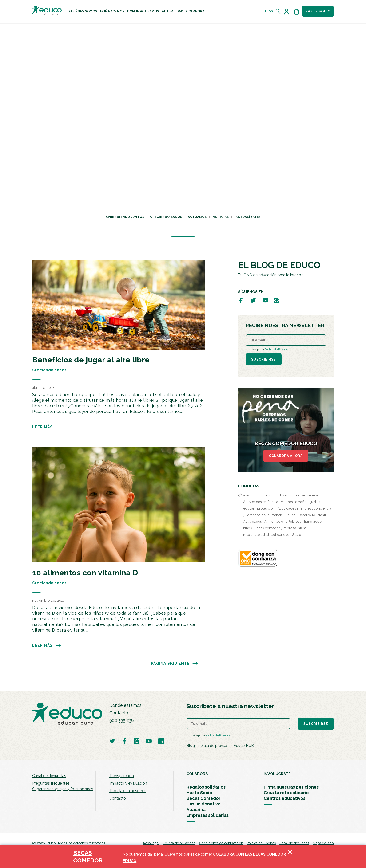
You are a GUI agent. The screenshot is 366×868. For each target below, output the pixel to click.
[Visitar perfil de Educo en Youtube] (265, 300)
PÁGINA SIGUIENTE (175, 664)
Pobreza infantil (295, 528)
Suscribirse (264, 359)
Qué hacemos (112, 11)
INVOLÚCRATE (277, 774)
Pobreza (295, 522)
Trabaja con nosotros (128, 791)
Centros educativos (284, 798)
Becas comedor (267, 528)
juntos (315, 502)
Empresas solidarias (208, 815)
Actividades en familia (261, 502)
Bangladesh (314, 522)
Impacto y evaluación (128, 783)
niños (248, 528)
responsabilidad (256, 535)
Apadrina (196, 810)
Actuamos (197, 217)
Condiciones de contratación (221, 843)
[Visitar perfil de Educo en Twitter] (253, 300)
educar (249, 508)
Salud (297, 535)
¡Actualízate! (247, 217)
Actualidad (173, 11)
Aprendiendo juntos (125, 217)
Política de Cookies (261, 843)
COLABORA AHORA (286, 456)
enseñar (302, 502)
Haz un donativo (204, 804)
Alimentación (275, 522)
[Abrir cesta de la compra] (297, 12)
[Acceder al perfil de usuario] (287, 12)
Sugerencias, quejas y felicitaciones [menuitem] (63, 789)
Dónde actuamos (143, 11)
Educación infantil (308, 495)
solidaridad (280, 535)
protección (266, 508)
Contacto (119, 713)
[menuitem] (83, 11)
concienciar (323, 508)
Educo (291, 515)
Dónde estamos (125, 705)
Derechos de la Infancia (264, 515)
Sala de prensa (214, 746)
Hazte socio (318, 11)
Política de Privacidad (278, 350)
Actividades (253, 522)
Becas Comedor (203, 798)
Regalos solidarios (206, 787)
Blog (269, 12)
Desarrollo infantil (313, 515)
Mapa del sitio (323, 843)
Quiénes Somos (83, 11)
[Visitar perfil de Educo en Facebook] (241, 300)
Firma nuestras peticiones (291, 787)
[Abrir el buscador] (278, 12)
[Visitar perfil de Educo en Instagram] (277, 300)
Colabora (195, 11)
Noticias (221, 217)
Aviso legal (151, 843)
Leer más (47, 427)
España (286, 495)
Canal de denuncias (49, 776)
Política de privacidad (179, 843)
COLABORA (197, 774)
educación (269, 495)
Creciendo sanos (166, 217)
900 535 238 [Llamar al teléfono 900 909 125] (122, 720)
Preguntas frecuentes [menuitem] (51, 783)
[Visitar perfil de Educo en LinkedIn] (161, 741)
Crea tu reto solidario (286, 793)
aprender (251, 495)
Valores (287, 502)
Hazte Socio (199, 793)
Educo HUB (244, 746)
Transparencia (122, 776)
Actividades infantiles (294, 508)
